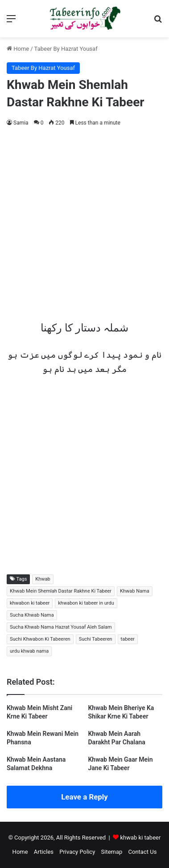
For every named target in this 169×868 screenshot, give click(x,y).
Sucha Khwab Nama (32, 615)
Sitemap (112, 852)
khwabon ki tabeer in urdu (86, 603)
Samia (21, 123)
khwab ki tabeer (140, 838)
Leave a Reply (84, 797)
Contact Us (143, 852)
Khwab (43, 579)
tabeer (128, 639)
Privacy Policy (77, 852)
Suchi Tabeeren (96, 639)
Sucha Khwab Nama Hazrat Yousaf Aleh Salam (61, 627)
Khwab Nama (135, 591)
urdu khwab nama (29, 651)
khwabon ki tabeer (30, 603)
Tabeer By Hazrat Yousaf (66, 49)
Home (18, 49)
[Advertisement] (84, 221)
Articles (44, 852)
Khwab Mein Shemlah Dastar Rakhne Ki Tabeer (61, 591)
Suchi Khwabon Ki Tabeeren (40, 639)
